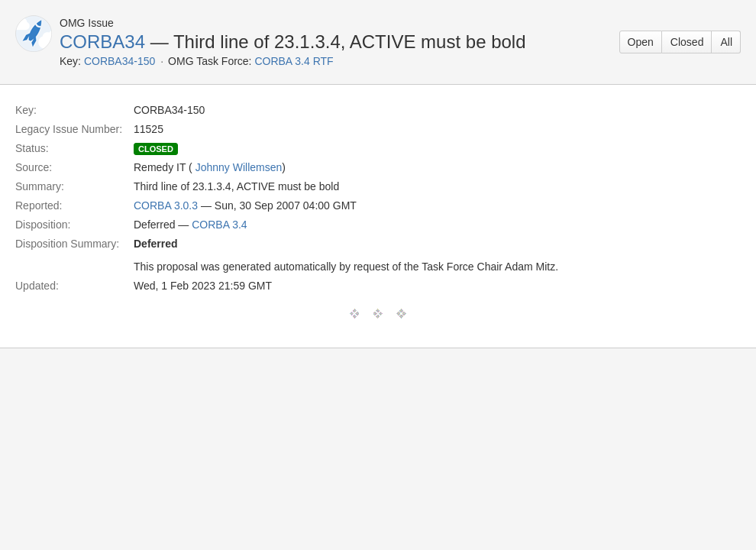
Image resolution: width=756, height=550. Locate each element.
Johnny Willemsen (239, 167)
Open (641, 42)
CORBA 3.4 (219, 225)
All (726, 42)
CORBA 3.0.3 (166, 205)
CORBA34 (102, 42)
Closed (687, 42)
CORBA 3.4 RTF (294, 61)
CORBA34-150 (120, 61)
